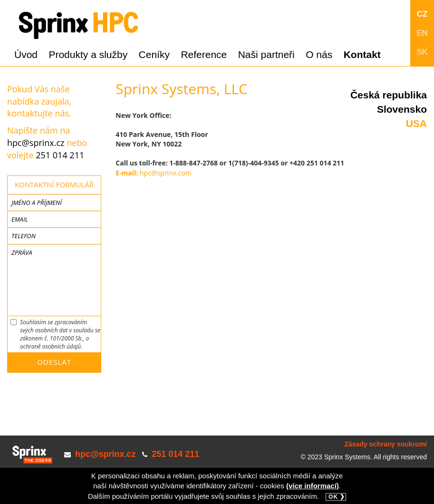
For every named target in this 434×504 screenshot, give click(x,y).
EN (422, 33)
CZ (422, 14)
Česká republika (389, 95)
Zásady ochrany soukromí (386, 444)
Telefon (24, 236)
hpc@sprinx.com (166, 173)
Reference (204, 54)
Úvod (26, 54)
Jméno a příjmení (37, 203)
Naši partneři (266, 54)
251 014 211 (60, 155)
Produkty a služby (88, 54)
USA (416, 123)
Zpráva (22, 252)
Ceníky (154, 54)
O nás (319, 54)
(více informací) (313, 486)
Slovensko (402, 109)
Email (20, 219)
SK (422, 52)
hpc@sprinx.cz (36, 143)
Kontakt (362, 54)
